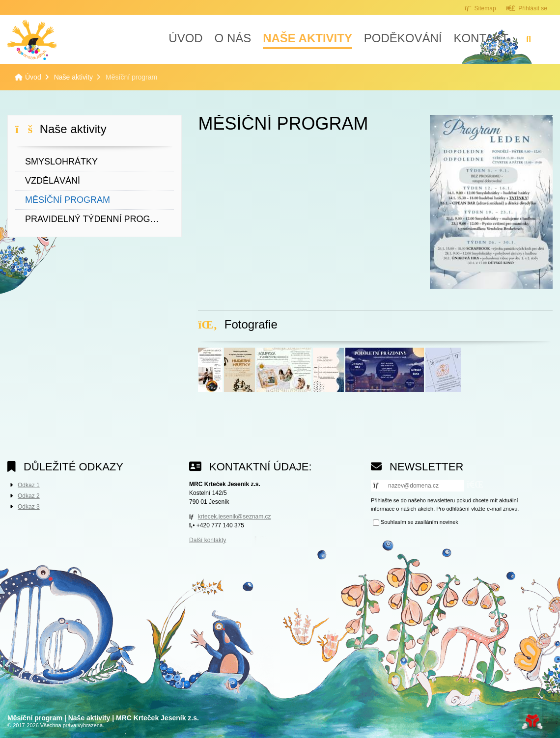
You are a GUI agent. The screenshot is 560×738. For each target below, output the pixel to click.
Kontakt (481, 38)
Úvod (32, 40)
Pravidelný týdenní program (98, 219)
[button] (527, 8)
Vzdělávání (53, 181)
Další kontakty (208, 540)
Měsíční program (68, 200)
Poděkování (403, 38)
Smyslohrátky (61, 162)
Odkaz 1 (29, 485)
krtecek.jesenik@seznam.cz (235, 517)
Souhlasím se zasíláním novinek (420, 522)
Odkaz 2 (29, 496)
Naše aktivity (308, 38)
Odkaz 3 (29, 507)
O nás (233, 38)
